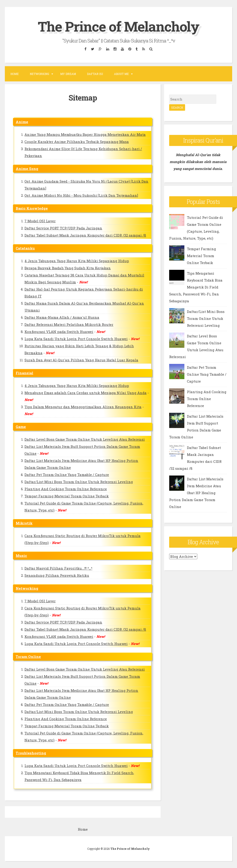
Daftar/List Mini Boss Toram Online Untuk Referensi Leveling (79, 482)
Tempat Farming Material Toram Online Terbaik (67, 496)
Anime (22, 122)
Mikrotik (24, 523)
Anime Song (27, 169)
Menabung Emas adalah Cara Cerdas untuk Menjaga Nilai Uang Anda (85, 393)
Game (21, 427)
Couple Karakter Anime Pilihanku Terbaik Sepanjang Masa (77, 142)
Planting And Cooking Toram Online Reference (66, 489)
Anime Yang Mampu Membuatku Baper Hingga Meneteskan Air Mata (85, 134)
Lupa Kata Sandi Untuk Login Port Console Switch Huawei (76, 339)
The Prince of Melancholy (118, 26)
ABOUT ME (121, 74)
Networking (27, 588)
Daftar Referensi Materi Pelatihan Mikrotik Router (69, 324)
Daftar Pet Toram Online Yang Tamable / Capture (67, 475)
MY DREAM (68, 74)
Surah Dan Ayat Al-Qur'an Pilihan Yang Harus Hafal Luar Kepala (81, 360)
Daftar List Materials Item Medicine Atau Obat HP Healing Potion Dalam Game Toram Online (196, 493)
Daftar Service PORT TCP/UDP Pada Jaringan (63, 228)
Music (21, 556)
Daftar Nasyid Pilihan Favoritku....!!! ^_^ (58, 568)
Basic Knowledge (32, 208)
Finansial (24, 373)
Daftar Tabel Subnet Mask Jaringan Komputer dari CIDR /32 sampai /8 (85, 235)
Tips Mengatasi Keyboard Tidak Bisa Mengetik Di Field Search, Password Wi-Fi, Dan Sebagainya (196, 287)
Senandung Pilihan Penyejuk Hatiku (57, 575)
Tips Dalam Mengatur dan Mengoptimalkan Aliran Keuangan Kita (83, 407)
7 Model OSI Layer (40, 221)
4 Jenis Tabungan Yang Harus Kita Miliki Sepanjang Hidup (77, 261)
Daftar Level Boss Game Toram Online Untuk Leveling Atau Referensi (85, 439)
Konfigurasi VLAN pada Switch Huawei (59, 332)
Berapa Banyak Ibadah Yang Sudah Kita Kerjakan (68, 268)
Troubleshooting (31, 753)
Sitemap (83, 98)
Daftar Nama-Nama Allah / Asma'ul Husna (62, 317)
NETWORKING (39, 74)
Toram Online (28, 657)
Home (15, 74)
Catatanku (25, 248)
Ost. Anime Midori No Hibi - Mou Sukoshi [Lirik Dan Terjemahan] (81, 195)
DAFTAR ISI (95, 74)
